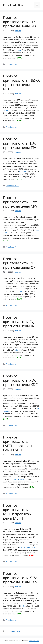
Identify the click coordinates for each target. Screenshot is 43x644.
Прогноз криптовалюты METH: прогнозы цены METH (17, 512)
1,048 (13, 631)
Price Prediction (13, 5)
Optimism (20, 291)
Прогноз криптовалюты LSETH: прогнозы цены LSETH (18, 444)
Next (20, 631)
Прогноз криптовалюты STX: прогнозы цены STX (20, 22)
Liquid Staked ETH (18, 479)
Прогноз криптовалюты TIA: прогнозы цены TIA (20, 143)
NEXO (5, 110)
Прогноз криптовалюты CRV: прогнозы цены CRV (20, 202)
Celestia (23, 172)
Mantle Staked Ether (27, 547)
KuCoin (23, 606)
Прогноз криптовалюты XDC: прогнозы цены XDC (20, 380)
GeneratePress (34, 641)
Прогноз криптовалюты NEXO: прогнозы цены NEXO (21, 82)
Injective (18, 350)
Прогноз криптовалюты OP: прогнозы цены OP (19, 263)
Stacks (18, 50)
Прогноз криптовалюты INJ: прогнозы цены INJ (19, 322)
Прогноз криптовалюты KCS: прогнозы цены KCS (20, 578)
